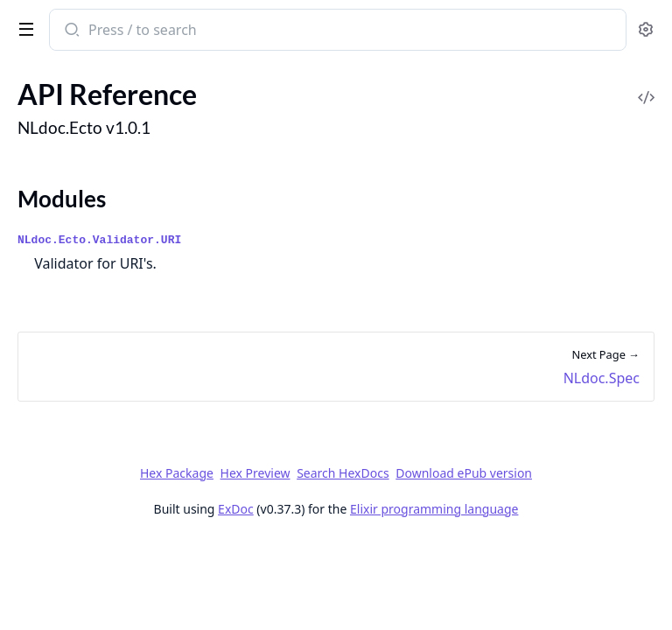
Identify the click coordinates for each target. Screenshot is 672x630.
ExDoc (236, 509)
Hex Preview (255, 473)
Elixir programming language (434, 509)
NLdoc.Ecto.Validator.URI (99, 240)
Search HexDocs (343, 473)
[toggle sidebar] (23, 28)
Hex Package (177, 473)
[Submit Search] (70, 31)
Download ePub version (464, 473)
